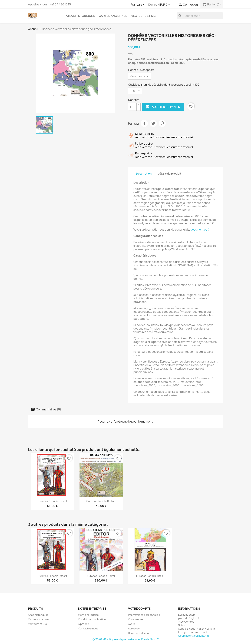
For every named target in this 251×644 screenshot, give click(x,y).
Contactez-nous (88, 628)
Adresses (134, 628)
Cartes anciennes (113, 16)
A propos (84, 624)
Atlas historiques (80, 16)
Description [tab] (144, 174)
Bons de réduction (139, 633)
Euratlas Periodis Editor (101, 576)
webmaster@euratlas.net (194, 636)
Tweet (153, 123)
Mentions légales (88, 615)
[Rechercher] (200, 16)
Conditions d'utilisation (92, 619)
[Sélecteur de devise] (165, 5)
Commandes (136, 619)
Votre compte (139, 609)
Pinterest (162, 123)
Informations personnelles (144, 615)
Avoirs (132, 624)
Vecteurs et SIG (143, 16)
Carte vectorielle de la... (101, 501)
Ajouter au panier (163, 107)
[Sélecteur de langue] (138, 5)
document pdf (199, 230)
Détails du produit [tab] (169, 174)
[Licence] (140, 76)
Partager (144, 123)
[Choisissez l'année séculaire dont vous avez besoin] (135, 91)
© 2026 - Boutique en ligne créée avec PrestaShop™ (126, 639)
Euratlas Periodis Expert (52, 501)
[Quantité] (132, 107)
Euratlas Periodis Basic (150, 576)
